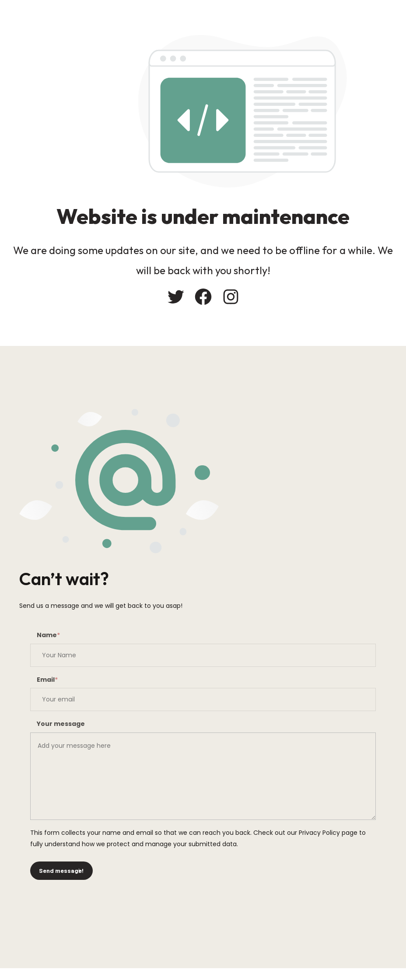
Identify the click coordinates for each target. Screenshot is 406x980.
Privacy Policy (319, 833)
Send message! (61, 870)
